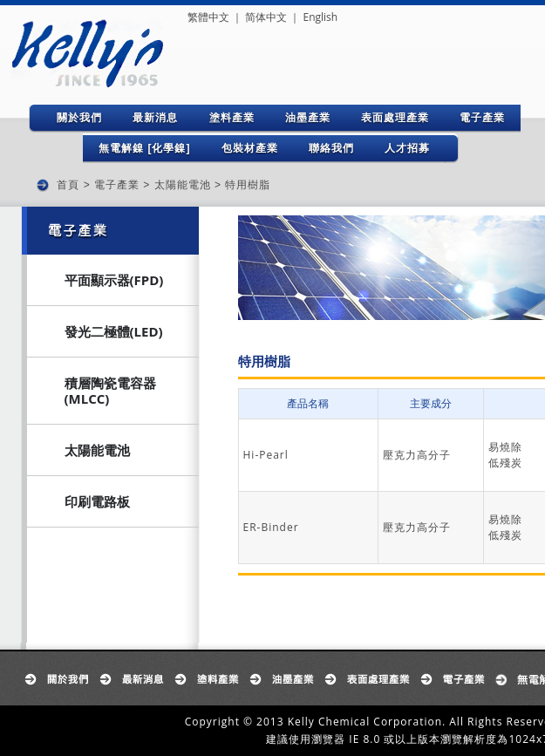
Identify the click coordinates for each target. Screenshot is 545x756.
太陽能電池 (183, 185)
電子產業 (482, 118)
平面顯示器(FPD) (114, 280)
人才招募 (407, 148)
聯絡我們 (331, 148)
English (320, 17)
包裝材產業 (250, 148)
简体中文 (266, 17)
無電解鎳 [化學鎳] (144, 148)
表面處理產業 (395, 118)
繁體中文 (208, 17)
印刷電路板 (97, 501)
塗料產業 (232, 118)
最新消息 (155, 118)
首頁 (68, 185)
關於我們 (79, 118)
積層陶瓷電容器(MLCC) (110, 391)
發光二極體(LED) (114, 331)
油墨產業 (308, 118)
